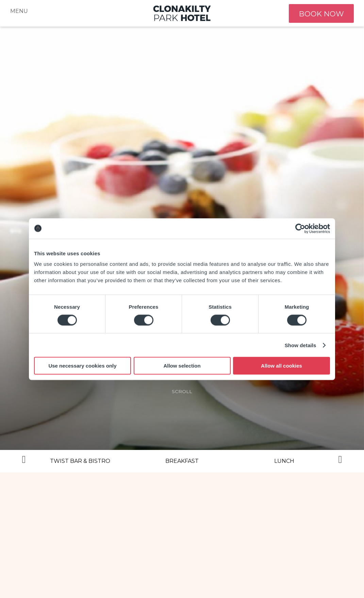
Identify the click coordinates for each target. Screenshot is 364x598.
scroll (182, 391)
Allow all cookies (282, 366)
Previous (24, 461)
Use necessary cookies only (82, 366)
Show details (301, 345)
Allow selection (182, 366)
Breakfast (182, 461)
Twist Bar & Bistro (80, 461)
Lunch (284, 461)
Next (340, 461)
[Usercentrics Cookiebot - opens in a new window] (300, 228)
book (320, 13)
